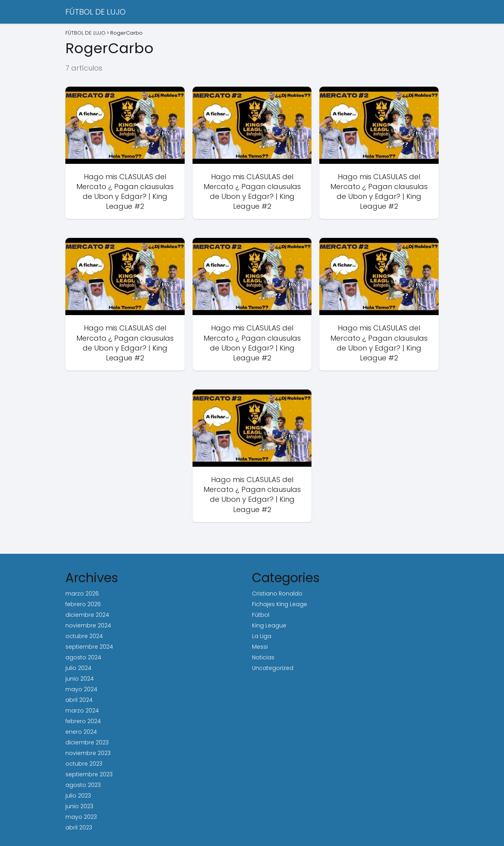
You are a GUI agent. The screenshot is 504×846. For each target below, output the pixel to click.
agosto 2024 (83, 657)
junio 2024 (80, 679)
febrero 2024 (83, 721)
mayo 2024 (81, 689)
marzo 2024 (82, 711)
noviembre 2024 (88, 625)
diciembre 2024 (87, 615)
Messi (260, 647)
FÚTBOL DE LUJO (95, 12)
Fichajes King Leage (280, 604)
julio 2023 (78, 796)
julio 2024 (78, 668)
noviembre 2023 (88, 753)
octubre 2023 (84, 764)
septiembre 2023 (89, 774)
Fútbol (261, 615)
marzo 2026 (82, 594)
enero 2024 (81, 732)
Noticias (263, 657)
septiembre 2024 (89, 647)
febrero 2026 (83, 604)
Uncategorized (273, 668)
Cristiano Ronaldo (277, 594)
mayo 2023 (81, 817)
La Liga (262, 636)
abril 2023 (79, 827)
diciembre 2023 (87, 742)
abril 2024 (79, 700)
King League (269, 625)
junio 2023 (79, 806)
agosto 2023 (83, 785)
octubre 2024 (84, 636)
